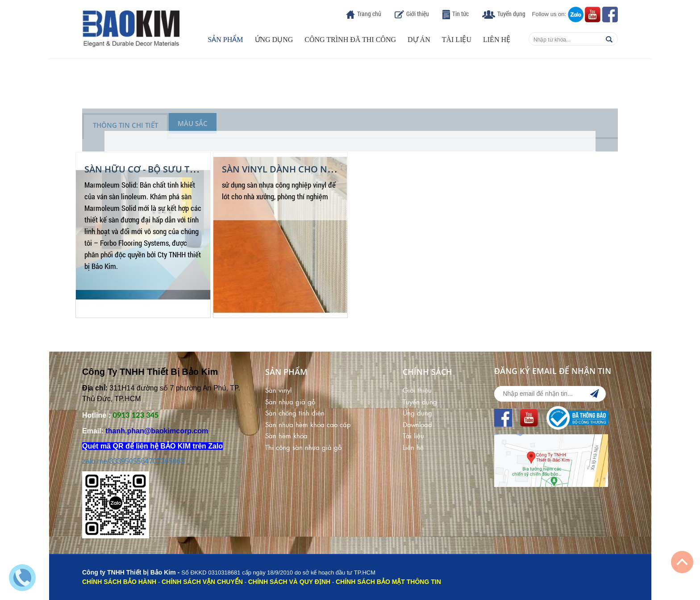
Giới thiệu (418, 14)
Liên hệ (497, 40)
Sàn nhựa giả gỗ (290, 401)
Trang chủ (369, 14)
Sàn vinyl (278, 390)
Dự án (419, 40)
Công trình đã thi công (350, 40)
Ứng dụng (274, 40)
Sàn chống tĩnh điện (295, 413)
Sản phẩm (225, 40)
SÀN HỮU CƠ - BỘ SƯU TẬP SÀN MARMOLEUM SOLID (198, 169)
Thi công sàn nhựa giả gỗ (303, 447)
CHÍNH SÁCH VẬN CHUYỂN (202, 582)
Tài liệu (457, 40)
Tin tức (460, 14)
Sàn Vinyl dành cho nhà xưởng (299, 169)
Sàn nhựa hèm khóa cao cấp (308, 424)
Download (417, 424)
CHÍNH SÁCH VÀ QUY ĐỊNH (289, 582)
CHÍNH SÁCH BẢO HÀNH (119, 582)
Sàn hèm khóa (286, 435)
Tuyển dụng (511, 14)
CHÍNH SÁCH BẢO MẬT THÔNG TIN (388, 582)
